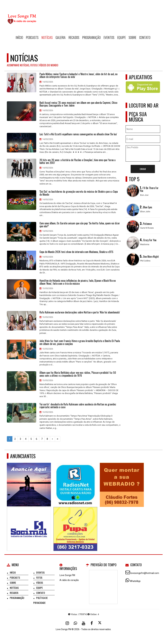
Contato (145, 37)
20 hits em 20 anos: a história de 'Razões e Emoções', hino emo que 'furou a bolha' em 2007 (77, 162)
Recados (74, 37)
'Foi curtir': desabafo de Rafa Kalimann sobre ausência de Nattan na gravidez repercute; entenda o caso (78, 406)
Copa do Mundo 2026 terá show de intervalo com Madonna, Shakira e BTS (76, 252)
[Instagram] (67, 623)
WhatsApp (135, 581)
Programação (91, 37)
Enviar (143, 169)
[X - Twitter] (100, 623)
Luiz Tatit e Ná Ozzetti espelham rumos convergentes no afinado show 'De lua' (78, 134)
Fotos (39, 577)
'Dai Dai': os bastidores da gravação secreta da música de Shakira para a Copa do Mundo (79, 193)
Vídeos (40, 583)
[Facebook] (92, 623)
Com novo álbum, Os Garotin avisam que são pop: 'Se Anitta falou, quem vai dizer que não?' (80, 225)
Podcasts (32, 37)
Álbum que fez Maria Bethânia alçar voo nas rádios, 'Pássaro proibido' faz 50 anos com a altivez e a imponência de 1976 (78, 374)
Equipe (121, 37)
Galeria (61, 37)
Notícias (47, 37)
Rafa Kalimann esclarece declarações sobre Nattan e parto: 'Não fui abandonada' (80, 312)
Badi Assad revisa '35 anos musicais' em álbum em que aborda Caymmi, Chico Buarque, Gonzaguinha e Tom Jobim (78, 104)
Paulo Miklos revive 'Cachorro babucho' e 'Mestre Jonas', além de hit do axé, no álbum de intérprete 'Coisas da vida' (78, 76)
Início (19, 37)
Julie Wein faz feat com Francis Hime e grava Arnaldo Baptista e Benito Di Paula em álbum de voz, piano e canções (80, 342)
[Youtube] (83, 623)
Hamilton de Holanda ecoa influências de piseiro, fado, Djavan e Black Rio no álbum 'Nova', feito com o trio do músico (78, 282)
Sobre (133, 37)
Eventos (109, 37)
